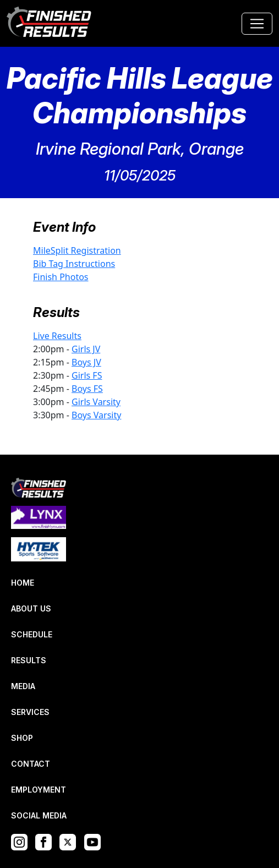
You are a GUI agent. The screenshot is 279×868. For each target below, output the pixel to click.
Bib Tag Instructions (74, 264)
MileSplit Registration (77, 250)
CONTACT (31, 764)
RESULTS (29, 660)
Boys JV (86, 362)
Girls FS (87, 375)
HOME (23, 583)
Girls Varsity (96, 402)
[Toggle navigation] (257, 24)
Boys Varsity (96, 415)
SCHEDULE (32, 634)
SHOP (22, 738)
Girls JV (86, 349)
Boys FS (87, 389)
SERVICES (30, 712)
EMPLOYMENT (39, 790)
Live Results (57, 336)
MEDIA (23, 686)
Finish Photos (61, 277)
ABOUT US (31, 608)
